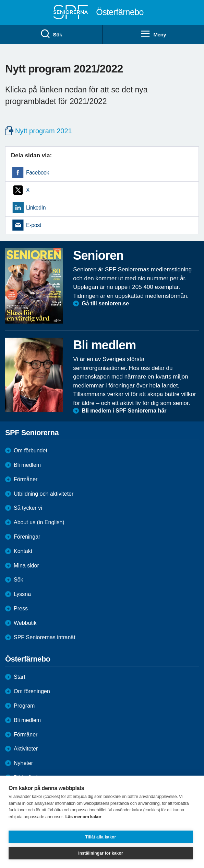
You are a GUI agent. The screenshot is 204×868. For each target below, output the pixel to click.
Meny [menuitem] (153, 34)
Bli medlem (27, 465)
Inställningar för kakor (101, 853)
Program (24, 706)
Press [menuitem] (21, 608)
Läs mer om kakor (83, 817)
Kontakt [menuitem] (23, 551)
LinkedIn (36, 208)
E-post (34, 225)
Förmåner (26, 479)
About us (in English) (39, 522)
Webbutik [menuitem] (25, 623)
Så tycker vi (28, 508)
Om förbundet (31, 450)
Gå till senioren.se (105, 303)
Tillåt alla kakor (101, 837)
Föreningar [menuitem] (27, 537)
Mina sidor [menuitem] (26, 566)
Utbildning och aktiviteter (44, 494)
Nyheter (23, 763)
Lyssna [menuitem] (22, 594)
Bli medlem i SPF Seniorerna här (124, 411)
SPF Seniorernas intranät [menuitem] (45, 637)
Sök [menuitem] (51, 34)
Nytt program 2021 (44, 131)
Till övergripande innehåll (0, 0)
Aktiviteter (26, 749)
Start (20, 677)
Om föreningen (32, 691)
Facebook (38, 173)
